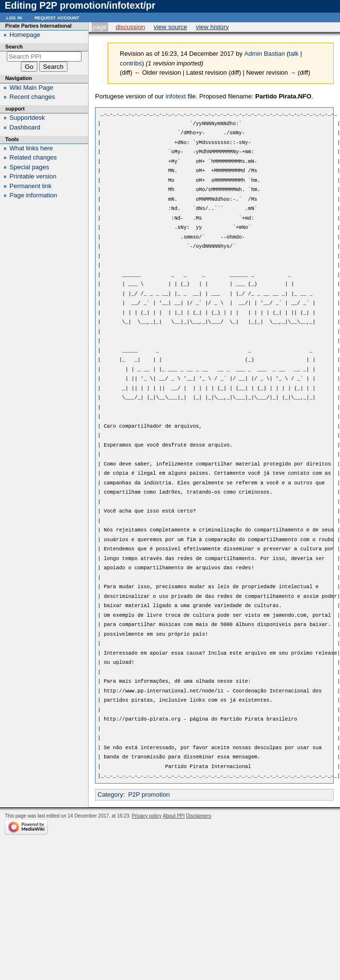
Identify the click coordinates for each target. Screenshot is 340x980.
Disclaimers (199, 816)
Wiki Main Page (32, 88)
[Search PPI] (44, 56)
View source (170, 27)
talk (293, 54)
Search (14, 47)
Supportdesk (27, 118)
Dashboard (25, 127)
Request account (57, 17)
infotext (176, 96)
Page (100, 27)
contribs (131, 63)
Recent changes (32, 97)
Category (110, 795)
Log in (14, 17)
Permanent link (31, 186)
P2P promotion (149, 795)
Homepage (25, 35)
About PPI (174, 816)
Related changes (33, 157)
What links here (32, 148)
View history (212, 27)
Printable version (33, 176)
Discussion (130, 27)
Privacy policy (147, 816)
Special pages (30, 167)
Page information (33, 195)
